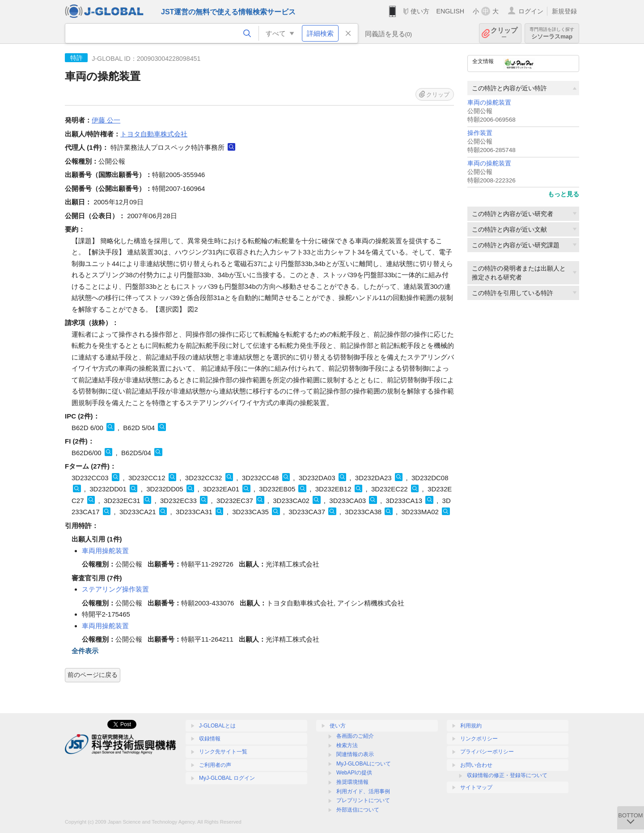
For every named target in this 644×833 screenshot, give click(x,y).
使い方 (420, 11)
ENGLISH (450, 11)
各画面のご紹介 (355, 736)
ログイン (531, 11)
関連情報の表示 (355, 754)
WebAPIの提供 (354, 773)
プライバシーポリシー (487, 752)
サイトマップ (476, 787)
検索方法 (347, 745)
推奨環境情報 (352, 782)
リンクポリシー (479, 739)
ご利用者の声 (215, 765)
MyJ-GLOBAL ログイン (227, 778)
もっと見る (563, 194)
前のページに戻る (93, 675)
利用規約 (471, 726)
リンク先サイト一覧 (223, 752)
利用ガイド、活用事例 (363, 791)
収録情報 (210, 739)
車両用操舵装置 (105, 551)
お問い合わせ (476, 765)
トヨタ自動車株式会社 (154, 134)
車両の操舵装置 (489, 103)
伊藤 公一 (106, 120)
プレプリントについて (363, 800)
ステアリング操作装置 (115, 589)
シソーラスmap (552, 33)
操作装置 (480, 133)
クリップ (504, 33)
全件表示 (85, 651)
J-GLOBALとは (217, 726)
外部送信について (358, 810)
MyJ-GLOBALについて (364, 764)
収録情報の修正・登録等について (507, 775)
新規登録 (564, 11)
